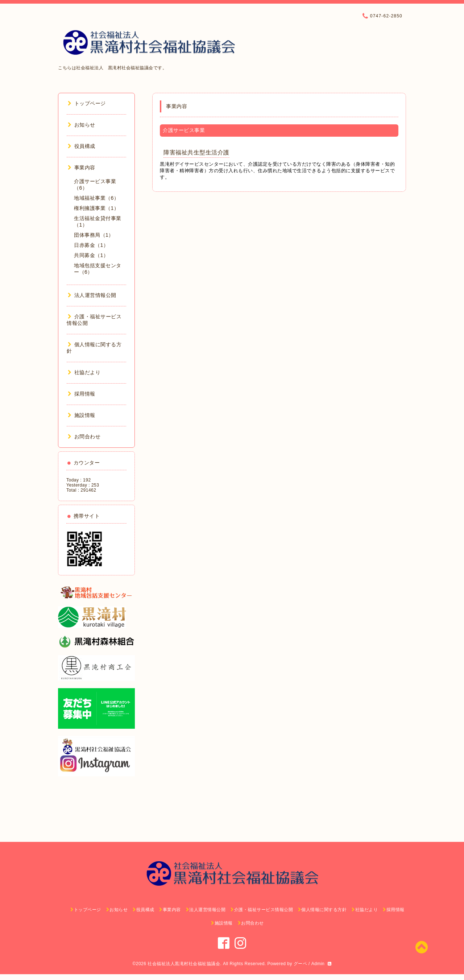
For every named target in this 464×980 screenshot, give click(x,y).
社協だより (84, 372)
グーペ (301, 964)
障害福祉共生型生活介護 (196, 152)
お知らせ (82, 125)
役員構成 (82, 146)
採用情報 (82, 394)
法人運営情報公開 (92, 295)
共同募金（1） (91, 255)
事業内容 (82, 168)
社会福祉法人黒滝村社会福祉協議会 (184, 964)
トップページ (87, 103)
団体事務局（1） (94, 235)
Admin (318, 964)
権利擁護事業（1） (96, 208)
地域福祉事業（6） (96, 198)
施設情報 (82, 415)
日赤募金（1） (91, 245)
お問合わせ (84, 437)
